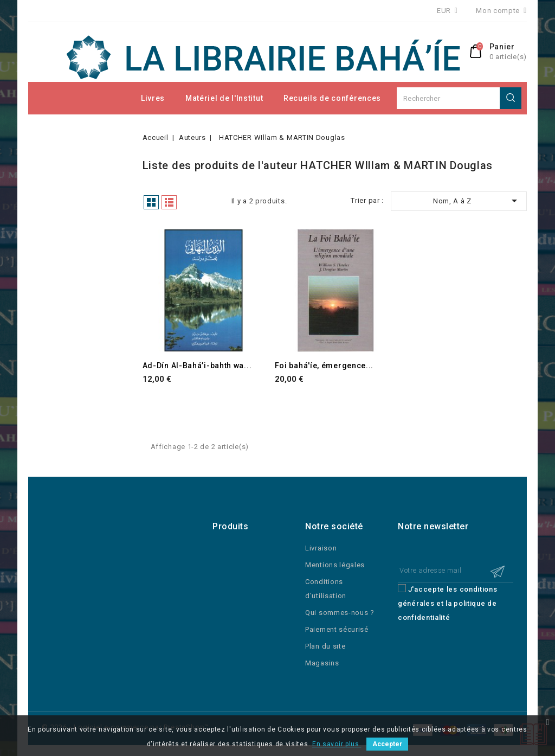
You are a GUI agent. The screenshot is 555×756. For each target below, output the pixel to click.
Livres (153, 98)
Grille (151, 202)
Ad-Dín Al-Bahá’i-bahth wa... (197, 366)
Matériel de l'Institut (224, 98)
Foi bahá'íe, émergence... (324, 366)
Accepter (387, 744)
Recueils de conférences (332, 98)
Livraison (321, 548)
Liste (169, 202)
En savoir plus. (337, 744)
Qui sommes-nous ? (340, 613)
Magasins (322, 663)
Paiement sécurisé (337, 629)
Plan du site (325, 646)
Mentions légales (335, 565)
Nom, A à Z (477, 201)
